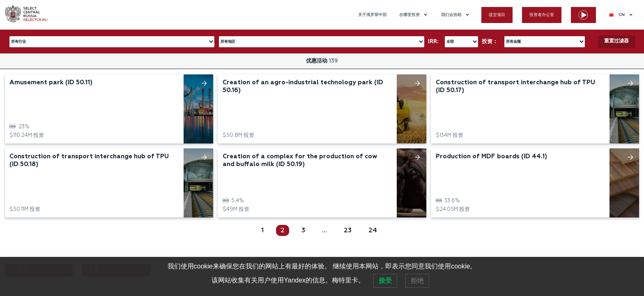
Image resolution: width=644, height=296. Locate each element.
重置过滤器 (616, 41)
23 (348, 231)
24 (373, 231)
